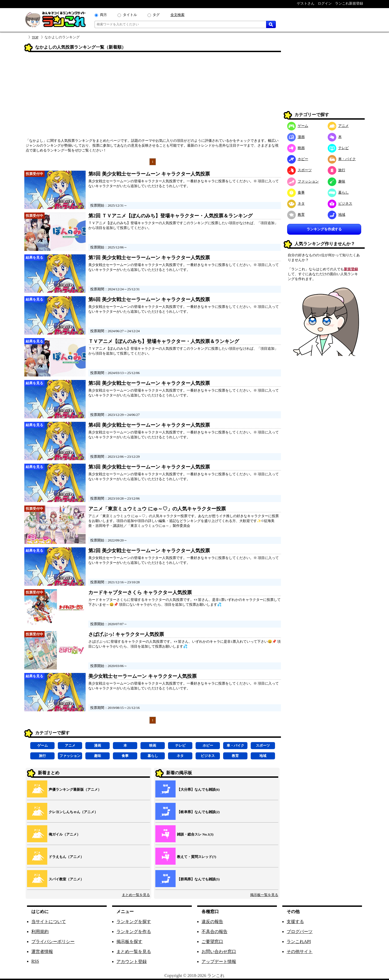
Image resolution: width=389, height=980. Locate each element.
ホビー (208, 745)
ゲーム (43, 745)
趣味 (98, 756)
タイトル (130, 15)
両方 (103, 15)
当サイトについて (49, 922)
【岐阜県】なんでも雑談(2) (198, 812)
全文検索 (177, 15)
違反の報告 (212, 922)
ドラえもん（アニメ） (66, 857)
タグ (156, 15)
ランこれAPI (299, 942)
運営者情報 (42, 952)
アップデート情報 (219, 962)
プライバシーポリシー (53, 942)
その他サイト (300, 952)
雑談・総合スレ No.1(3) (195, 834)
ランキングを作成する (324, 229)
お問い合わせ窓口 (219, 952)
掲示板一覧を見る (264, 895)
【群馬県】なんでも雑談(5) (198, 879)
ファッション (70, 756)
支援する (295, 922)
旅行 (42, 756)
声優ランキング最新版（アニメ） (75, 789)
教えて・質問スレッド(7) (197, 857)
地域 (263, 756)
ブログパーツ (300, 932)
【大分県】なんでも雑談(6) (198, 789)
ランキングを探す (134, 922)
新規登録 (351, 269)
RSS (35, 961)
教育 (235, 756)
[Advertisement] (153, 97)
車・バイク (235, 745)
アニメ (70, 745)
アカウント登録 (132, 962)
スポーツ (263, 745)
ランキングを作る (134, 932)
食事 (125, 756)
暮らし (153, 756)
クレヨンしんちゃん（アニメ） (73, 812)
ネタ (180, 756)
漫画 (98, 745)
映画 (153, 745)
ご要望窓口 (212, 942)
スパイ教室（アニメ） (66, 879)
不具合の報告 (214, 932)
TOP (35, 37)
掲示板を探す (129, 942)
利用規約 (40, 932)
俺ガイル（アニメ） (64, 834)
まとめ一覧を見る (136, 895)
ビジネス (208, 756)
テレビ (180, 745)
